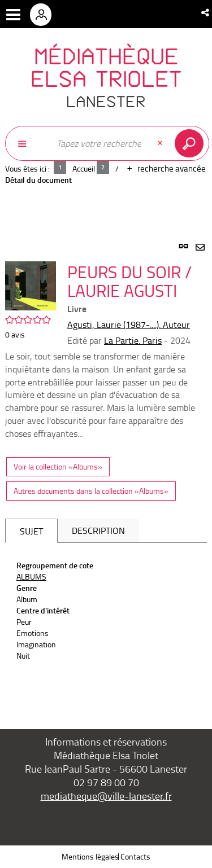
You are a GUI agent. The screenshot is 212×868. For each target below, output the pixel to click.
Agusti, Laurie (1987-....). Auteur (129, 325)
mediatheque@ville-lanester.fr (106, 796)
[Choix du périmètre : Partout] (28, 143)
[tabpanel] (106, 473)
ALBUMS (31, 577)
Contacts (135, 856)
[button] (206, 12)
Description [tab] (98, 531)
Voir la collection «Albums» (58, 466)
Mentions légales (90, 856)
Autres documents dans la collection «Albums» (91, 491)
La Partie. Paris (133, 340)
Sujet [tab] (31, 531)
